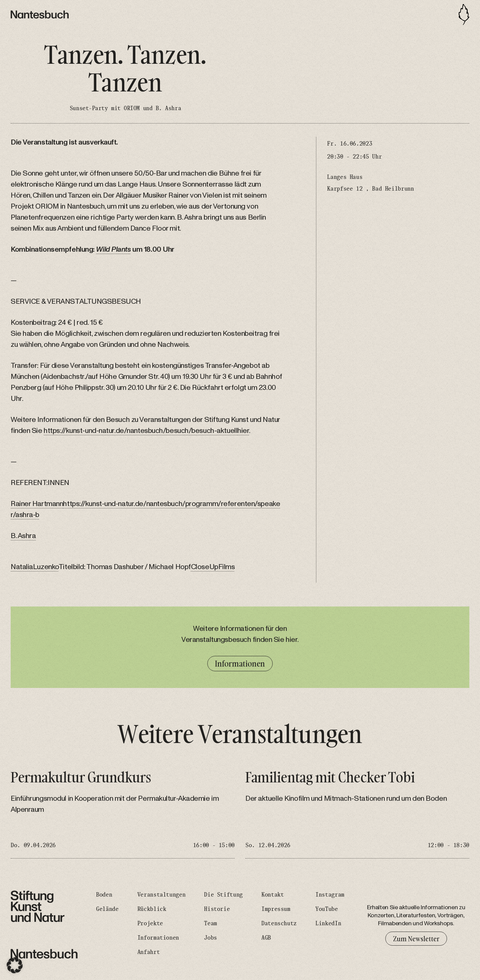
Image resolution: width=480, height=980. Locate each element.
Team (210, 924)
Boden (104, 895)
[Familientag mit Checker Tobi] (357, 814)
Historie (217, 909)
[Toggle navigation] (464, 15)
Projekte (150, 924)
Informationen (240, 663)
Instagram (330, 895)
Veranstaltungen (161, 895)
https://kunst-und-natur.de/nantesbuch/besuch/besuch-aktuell (140, 431)
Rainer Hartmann (37, 504)
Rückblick (152, 909)
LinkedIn (328, 924)
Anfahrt (148, 952)
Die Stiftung (223, 895)
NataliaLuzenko (35, 567)
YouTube (326, 909)
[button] (15, 965)
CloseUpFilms (213, 567)
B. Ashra (23, 536)
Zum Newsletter (416, 939)
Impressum (276, 909)
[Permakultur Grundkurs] (123, 814)
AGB (266, 938)
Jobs (210, 938)
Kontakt (272, 895)
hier (243, 431)
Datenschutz (279, 924)
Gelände (107, 909)
